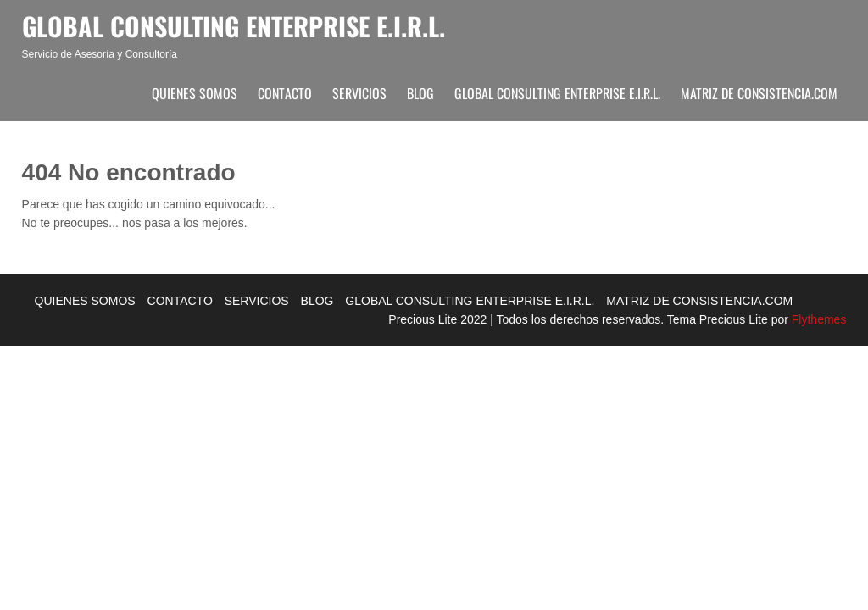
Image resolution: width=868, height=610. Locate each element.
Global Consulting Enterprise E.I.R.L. (234, 26)
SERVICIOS (359, 93)
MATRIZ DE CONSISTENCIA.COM (759, 93)
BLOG (420, 93)
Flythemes (817, 319)
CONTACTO (285, 93)
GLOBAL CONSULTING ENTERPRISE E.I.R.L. (557, 93)
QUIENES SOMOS (195, 93)
